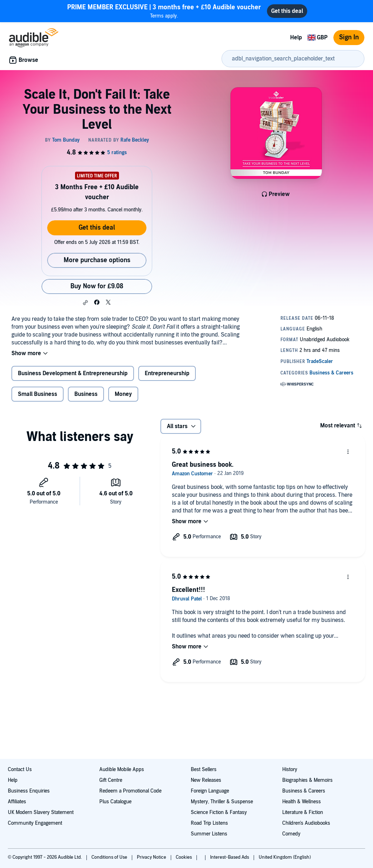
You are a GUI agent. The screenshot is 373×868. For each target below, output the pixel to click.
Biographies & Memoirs (307, 780)
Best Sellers (204, 769)
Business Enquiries (29, 791)
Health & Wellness (302, 802)
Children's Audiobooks (306, 823)
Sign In (349, 37)
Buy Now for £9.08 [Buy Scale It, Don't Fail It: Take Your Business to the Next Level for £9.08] (97, 286)
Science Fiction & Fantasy (219, 812)
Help (296, 38)
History (290, 769)
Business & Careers (304, 791)
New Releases (206, 780)
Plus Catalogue (115, 802)
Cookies (184, 857)
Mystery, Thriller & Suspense (222, 802)
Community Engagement (35, 823)
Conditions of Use (110, 857)
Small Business (38, 394)
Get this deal (97, 228)
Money (123, 394)
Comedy (291, 834)
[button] (85, 303)
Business (86, 394)
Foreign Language (210, 791)
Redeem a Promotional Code (130, 791)
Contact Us (20, 769)
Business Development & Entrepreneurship (73, 373)
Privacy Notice (152, 857)
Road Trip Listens (209, 823)
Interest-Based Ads (230, 857)
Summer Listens (209, 834)
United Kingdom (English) (285, 857)
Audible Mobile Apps (122, 769)
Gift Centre (111, 780)
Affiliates (17, 802)
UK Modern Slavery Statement (41, 812)
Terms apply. (164, 11)
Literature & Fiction (303, 812)
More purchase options (97, 260)
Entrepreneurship (167, 373)
